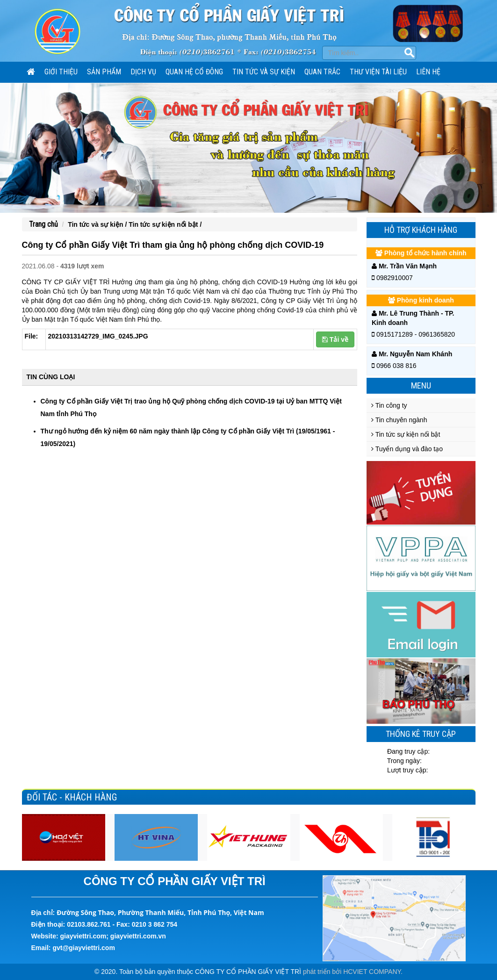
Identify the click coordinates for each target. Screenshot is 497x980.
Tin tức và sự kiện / (98, 224)
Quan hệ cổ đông (194, 72)
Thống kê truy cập (421, 734)
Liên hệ (428, 72)
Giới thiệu (61, 72)
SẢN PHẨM (104, 72)
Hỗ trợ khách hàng (421, 230)
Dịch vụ (143, 72)
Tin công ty (389, 405)
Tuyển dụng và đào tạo (407, 449)
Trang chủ (43, 224)
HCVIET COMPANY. (373, 972)
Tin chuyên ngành (399, 420)
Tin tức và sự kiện (264, 72)
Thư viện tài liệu (378, 72)
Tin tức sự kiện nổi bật (406, 434)
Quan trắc (322, 72)
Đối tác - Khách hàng (72, 797)
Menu (421, 386)
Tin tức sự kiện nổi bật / (165, 224)
